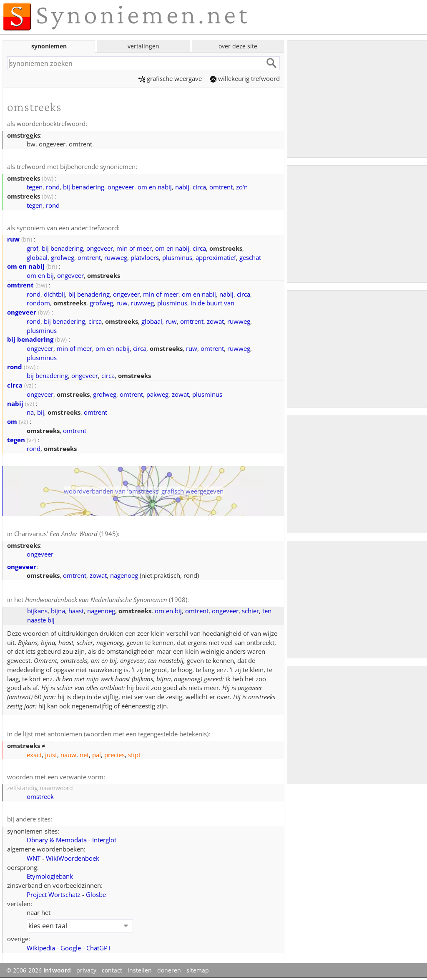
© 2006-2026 (39, 970)
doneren (169, 970)
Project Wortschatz (54, 894)
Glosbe (96, 894)
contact (112, 970)
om (12, 421)
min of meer (134, 248)
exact (34, 755)
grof (33, 248)
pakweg (157, 394)
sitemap (198, 970)
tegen (35, 187)
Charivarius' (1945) (66, 534)
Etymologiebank (50, 876)
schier (250, 611)
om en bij (40, 275)
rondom (38, 303)
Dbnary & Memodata (57, 840)
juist (51, 755)
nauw (68, 755)
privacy (86, 970)
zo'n (242, 187)
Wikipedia (41, 948)
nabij (182, 187)
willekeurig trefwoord (245, 78)
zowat (215, 321)
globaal (37, 257)
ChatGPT (99, 948)
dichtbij (54, 294)
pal (97, 755)
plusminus (177, 257)
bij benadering (84, 187)
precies (114, 755)
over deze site (238, 46)
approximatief (216, 257)
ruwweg (116, 257)
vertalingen (143, 46)
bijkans (37, 611)
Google (71, 948)
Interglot (104, 840)
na (30, 412)
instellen (140, 970)
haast (76, 611)
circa (199, 187)
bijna (58, 611)
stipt (134, 755)
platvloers (145, 257)
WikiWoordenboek (73, 858)
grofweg (63, 257)
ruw (13, 239)
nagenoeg (124, 575)
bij (41, 412)
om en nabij (155, 187)
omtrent (221, 187)
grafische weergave (170, 78)
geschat (250, 257)
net (84, 755)
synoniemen (49, 46)
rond (53, 187)
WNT (34, 858)
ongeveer (121, 187)
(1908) (106, 600)
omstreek (40, 796)
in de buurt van (212, 303)
